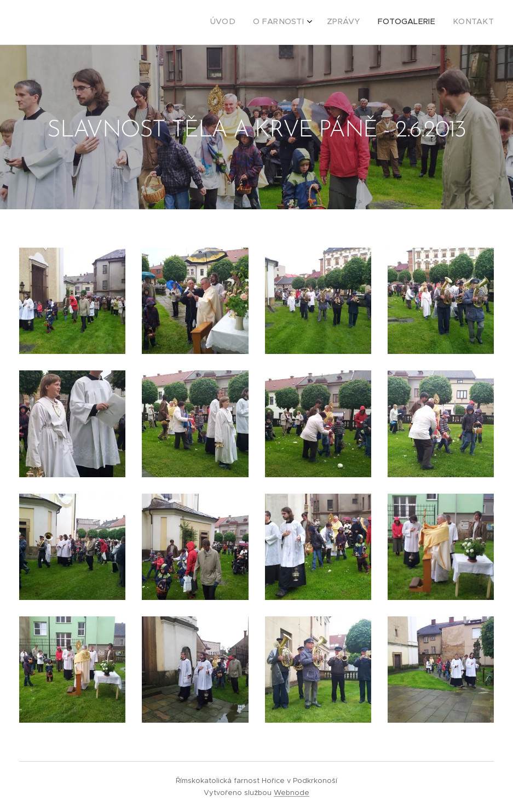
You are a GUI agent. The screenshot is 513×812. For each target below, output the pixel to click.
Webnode (292, 793)
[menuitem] (421, 22)
